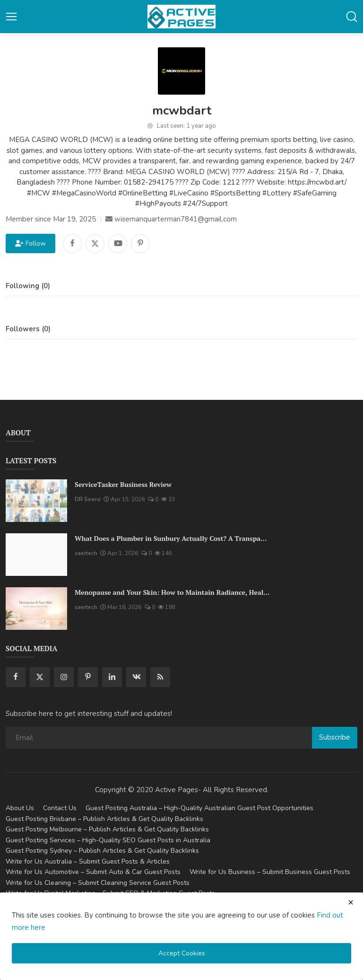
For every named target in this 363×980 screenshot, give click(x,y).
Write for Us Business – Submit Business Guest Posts (270, 872)
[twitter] (40, 677)
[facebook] (16, 677)
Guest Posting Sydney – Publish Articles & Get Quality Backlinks (102, 851)
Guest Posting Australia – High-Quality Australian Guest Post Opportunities (199, 808)
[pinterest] (88, 677)
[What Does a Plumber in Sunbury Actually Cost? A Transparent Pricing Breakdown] (36, 555)
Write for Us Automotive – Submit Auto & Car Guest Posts (93, 872)
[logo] (181, 17)
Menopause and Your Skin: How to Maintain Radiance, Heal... (172, 592)
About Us (20, 808)
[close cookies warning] (351, 902)
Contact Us (60, 808)
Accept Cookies (182, 953)
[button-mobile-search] (352, 17)
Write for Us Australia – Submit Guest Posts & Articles (88, 861)
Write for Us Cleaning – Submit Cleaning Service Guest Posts (98, 883)
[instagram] (64, 677)
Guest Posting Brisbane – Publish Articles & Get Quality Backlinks (104, 819)
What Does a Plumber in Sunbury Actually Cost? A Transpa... (171, 538)
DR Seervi (88, 499)
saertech (86, 553)
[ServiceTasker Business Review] (36, 501)
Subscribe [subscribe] (335, 737)
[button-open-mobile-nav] (11, 17)
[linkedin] (112, 677)
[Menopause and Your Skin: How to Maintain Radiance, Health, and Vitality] (36, 609)
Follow (30, 243)
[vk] (136, 677)
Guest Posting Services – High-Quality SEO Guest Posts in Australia (108, 840)
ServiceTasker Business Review (123, 484)
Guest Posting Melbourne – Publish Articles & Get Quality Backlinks (107, 829)
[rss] (160, 677)
